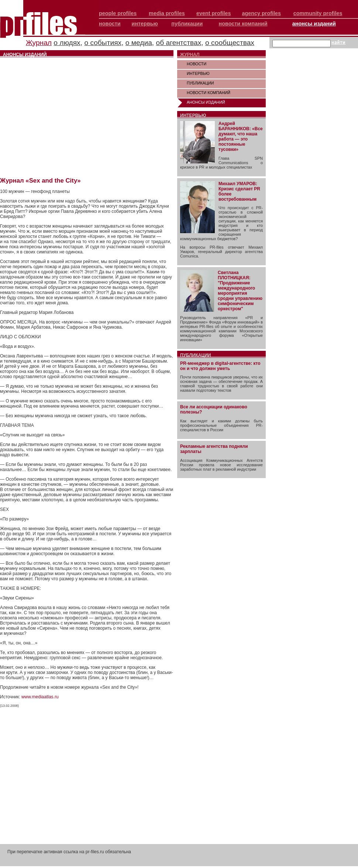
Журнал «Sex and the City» (40, 181)
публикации (187, 24)
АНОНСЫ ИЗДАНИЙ (206, 102)
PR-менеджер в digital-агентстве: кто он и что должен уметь (220, 366)
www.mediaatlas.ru (40, 697)
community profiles (318, 13)
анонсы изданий (314, 24)
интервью (145, 24)
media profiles (167, 13)
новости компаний (243, 24)
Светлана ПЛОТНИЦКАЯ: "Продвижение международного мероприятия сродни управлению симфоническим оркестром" (240, 291)
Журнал (39, 43)
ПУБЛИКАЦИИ (200, 83)
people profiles (118, 13)
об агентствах (179, 43)
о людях (67, 43)
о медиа (139, 43)
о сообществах (230, 43)
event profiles (214, 13)
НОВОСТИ (197, 64)
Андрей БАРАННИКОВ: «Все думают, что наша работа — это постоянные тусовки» (241, 136)
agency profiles (261, 13)
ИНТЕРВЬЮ (198, 73)
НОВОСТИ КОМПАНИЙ (209, 93)
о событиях (103, 43)
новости (110, 24)
